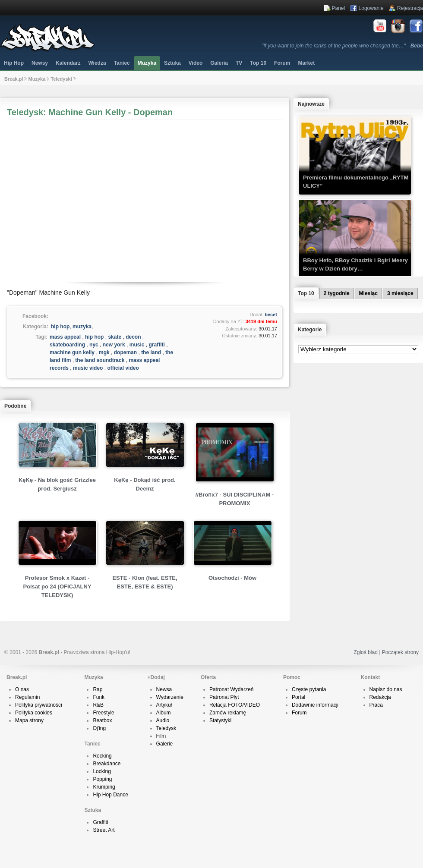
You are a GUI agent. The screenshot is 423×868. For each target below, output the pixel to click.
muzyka (82, 327)
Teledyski (61, 79)
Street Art (104, 830)
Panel (339, 8)
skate (115, 337)
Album (164, 713)
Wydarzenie (170, 697)
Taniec (122, 63)
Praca (376, 705)
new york (114, 345)
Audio (163, 720)
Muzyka (147, 63)
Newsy (40, 63)
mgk (104, 352)
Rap (98, 689)
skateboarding (67, 345)
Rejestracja (410, 8)
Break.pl (14, 79)
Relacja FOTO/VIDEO (235, 705)
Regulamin (27, 697)
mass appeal (65, 337)
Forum (299, 713)
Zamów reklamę (228, 713)
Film (161, 736)
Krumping (104, 787)
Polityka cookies (34, 713)
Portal (298, 697)
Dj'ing (99, 728)
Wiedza (97, 63)
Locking (102, 771)
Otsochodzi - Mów (232, 578)
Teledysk (166, 728)
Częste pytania (309, 689)
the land (151, 352)
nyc (94, 345)
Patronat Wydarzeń (232, 689)
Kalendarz (68, 63)
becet (271, 314)
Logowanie (371, 8)
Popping (102, 779)
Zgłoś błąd (365, 652)
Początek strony (400, 652)
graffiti (157, 345)
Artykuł (164, 705)
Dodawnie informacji (315, 705)
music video (88, 368)
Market (306, 63)
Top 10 (258, 63)
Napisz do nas (386, 689)
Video (196, 63)
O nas (22, 689)
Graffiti (100, 822)
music (137, 345)
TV (239, 63)
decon (133, 337)
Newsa (164, 689)
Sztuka (172, 63)
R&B (98, 705)
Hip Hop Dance (110, 795)
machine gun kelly (72, 352)
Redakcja (380, 697)
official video (123, 368)
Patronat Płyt (224, 697)
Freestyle (103, 713)
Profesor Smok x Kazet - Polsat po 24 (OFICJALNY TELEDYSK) (57, 587)
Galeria (219, 63)
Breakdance (107, 764)
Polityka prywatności (39, 705)
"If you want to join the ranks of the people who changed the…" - (342, 46)
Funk (99, 697)
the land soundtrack (100, 360)
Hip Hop (14, 63)
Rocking (102, 756)
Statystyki (220, 720)
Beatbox (102, 720)
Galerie (165, 744)
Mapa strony (29, 720)
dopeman (125, 352)
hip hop (60, 327)
